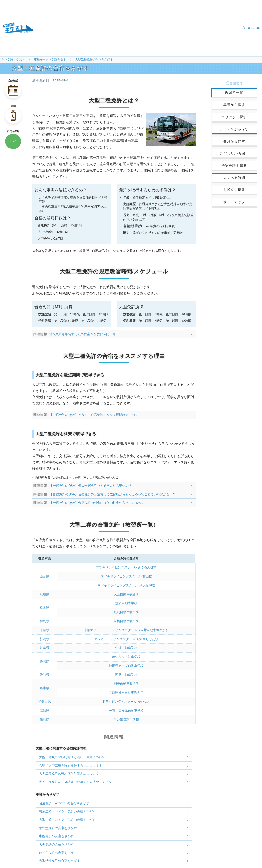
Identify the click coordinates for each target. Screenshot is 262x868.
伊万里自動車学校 (126, 718)
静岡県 (44, 660)
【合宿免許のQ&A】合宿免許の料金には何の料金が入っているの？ (97, 502)
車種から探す (234, 105)
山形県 (44, 576)
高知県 (44, 709)
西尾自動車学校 (126, 673)
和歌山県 (44, 700)
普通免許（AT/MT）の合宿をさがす (64, 802)
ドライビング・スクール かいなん (126, 700)
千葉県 (44, 629)
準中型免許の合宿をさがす (58, 826)
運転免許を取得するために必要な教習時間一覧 (83, 334)
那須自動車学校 (126, 603)
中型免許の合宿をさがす (56, 834)
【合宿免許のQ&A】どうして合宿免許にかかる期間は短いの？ (94, 415)
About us (251, 28)
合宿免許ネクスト (13, 59)
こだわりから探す (234, 153)
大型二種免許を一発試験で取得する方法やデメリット (77, 780)
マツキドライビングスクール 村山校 (126, 576)
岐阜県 (44, 647)
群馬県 (44, 620)
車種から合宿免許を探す (50, 59)
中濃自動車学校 (126, 647)
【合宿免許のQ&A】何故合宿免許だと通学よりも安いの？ (91, 486)
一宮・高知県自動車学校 (126, 709)
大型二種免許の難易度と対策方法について (69, 772)
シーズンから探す (234, 129)
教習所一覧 (234, 93)
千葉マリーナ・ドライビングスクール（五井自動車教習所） (126, 629)
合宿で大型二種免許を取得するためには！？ (71, 764)
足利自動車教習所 (126, 612)
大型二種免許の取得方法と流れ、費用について (72, 756)
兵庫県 (44, 687)
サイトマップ (234, 202)
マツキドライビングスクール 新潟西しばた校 (126, 638)
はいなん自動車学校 (126, 656)
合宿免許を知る (234, 165)
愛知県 (44, 673)
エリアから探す (234, 117)
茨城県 (44, 594)
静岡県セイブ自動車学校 (126, 665)
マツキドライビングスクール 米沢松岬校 (126, 585)
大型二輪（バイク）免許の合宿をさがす (67, 818)
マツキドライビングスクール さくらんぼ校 (126, 567)
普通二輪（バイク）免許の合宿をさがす (67, 810)
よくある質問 (234, 178)
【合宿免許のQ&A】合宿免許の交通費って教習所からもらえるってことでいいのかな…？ (113, 494)
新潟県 (44, 638)
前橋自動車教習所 (126, 620)
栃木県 (44, 607)
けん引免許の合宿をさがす (58, 851)
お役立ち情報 (234, 190)
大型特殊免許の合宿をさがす (60, 859)
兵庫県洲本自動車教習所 (126, 691)
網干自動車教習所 (126, 682)
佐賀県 (44, 718)
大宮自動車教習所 (126, 594)
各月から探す (234, 141)
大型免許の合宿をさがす (56, 843)
